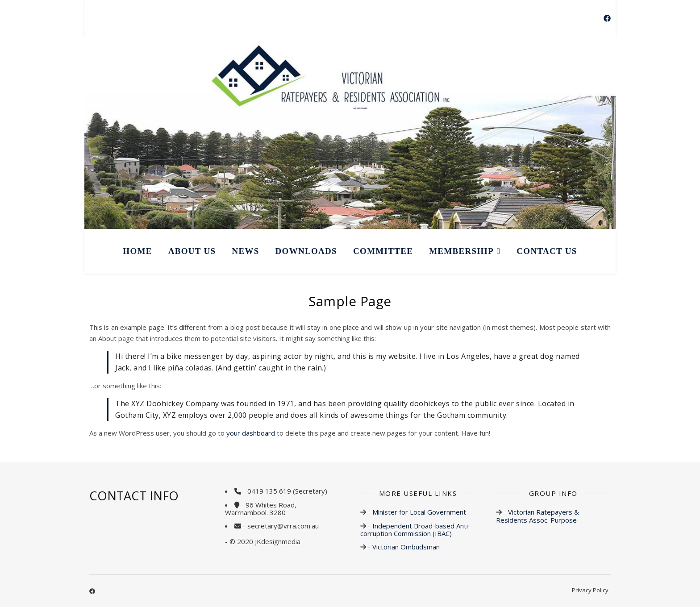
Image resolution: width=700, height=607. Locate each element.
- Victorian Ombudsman (403, 547)
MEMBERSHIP (461, 251)
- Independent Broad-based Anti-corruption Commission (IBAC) (415, 530)
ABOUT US (192, 251)
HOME (137, 251)
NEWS (245, 251)
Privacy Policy (590, 590)
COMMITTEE (383, 251)
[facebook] (607, 18)
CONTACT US (547, 251)
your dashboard (251, 433)
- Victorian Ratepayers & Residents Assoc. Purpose (537, 516)
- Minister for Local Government (416, 512)
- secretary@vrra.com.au (281, 526)
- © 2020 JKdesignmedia (263, 541)
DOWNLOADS (306, 251)
